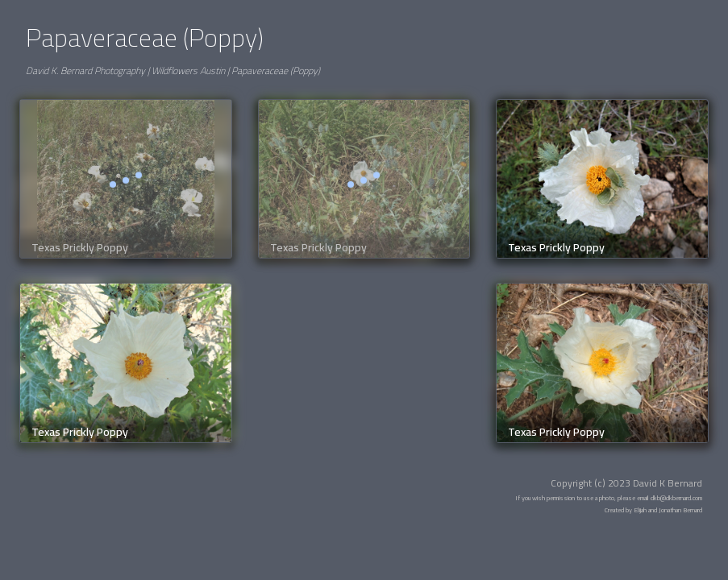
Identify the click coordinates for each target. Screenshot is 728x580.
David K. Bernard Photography (85, 70)
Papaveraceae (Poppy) (276, 70)
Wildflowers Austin (188, 70)
